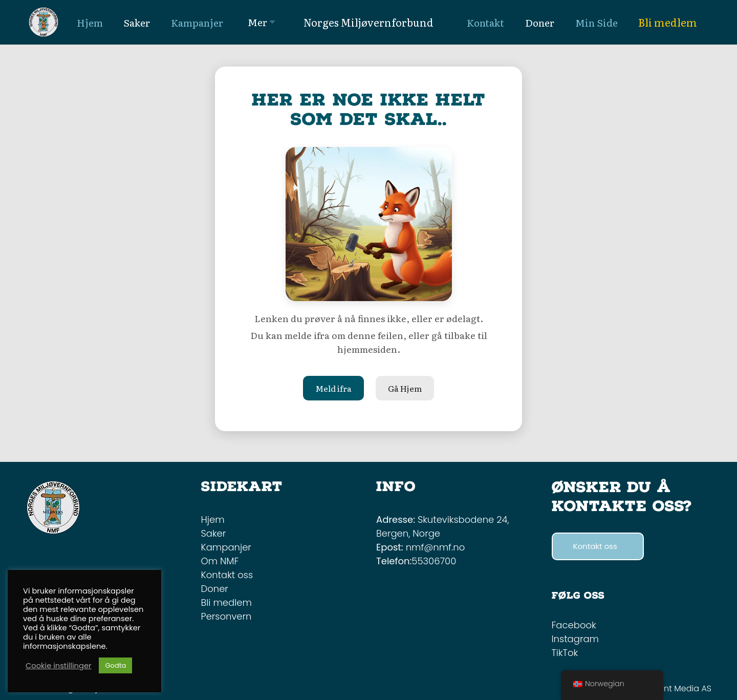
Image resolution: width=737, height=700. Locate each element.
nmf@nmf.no (436, 547)
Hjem (213, 519)
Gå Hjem (405, 388)
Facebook (574, 625)
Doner (215, 589)
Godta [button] (115, 665)
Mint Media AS (683, 688)
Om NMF (220, 561)
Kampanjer (226, 547)
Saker (214, 533)
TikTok (565, 653)
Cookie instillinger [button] (58, 666)
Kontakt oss (227, 575)
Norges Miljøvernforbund (368, 22)
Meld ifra (333, 388)
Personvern (226, 616)
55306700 (434, 561)
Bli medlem (668, 22)
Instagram (575, 639)
